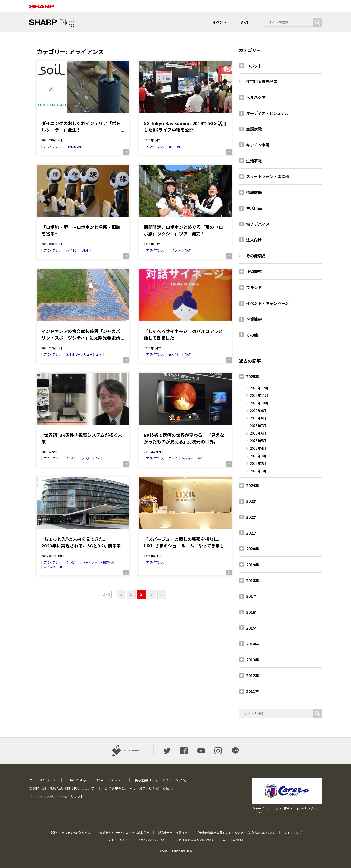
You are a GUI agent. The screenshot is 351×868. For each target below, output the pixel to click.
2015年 (253, 628)
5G (178, 146)
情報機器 (254, 192)
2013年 (253, 660)
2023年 (253, 501)
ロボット (254, 66)
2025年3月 (258, 456)
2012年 (253, 675)
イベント (219, 22)
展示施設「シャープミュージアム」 (162, 780)
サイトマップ (293, 833)
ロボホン (72, 250)
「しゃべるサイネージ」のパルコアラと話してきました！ (183, 334)
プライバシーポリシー (152, 840)
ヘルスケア (256, 97)
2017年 (253, 596)
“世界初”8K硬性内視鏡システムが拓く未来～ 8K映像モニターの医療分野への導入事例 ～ (82, 438)
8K (170, 146)
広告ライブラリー (110, 780)
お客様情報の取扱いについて (195, 840)
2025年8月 (258, 418)
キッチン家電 (258, 145)
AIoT (245, 22)
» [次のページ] (162, 595)
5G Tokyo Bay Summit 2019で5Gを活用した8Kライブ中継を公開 (185, 126)
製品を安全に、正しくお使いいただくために (139, 788)
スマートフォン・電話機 (268, 176)
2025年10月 (259, 403)
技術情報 (254, 272)
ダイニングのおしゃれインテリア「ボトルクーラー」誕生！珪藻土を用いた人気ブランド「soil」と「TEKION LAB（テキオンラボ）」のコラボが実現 (82, 127)
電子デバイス (258, 224)
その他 (252, 335)
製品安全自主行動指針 (173, 833)
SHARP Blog (76, 780)
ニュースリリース (43, 780)
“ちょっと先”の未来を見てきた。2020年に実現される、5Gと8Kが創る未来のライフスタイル (81, 542)
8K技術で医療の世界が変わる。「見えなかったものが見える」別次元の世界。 (184, 438)
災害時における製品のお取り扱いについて (62, 788)
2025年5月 (258, 441)
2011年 (253, 691)
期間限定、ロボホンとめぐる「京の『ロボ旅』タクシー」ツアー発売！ (183, 230)
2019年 (253, 565)
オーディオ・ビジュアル (267, 113)
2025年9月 (258, 410)
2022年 (253, 517)
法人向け (174, 354)
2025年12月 (259, 388)
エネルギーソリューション (84, 354)
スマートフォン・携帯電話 (97, 562)
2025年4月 (258, 448)
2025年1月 (258, 471)
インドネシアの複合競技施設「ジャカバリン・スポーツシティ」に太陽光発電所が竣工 (81, 334)
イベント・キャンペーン (268, 303)
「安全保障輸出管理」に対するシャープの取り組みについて (236, 833)
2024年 (253, 485)
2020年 (253, 549)
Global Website (233, 840)
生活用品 (254, 208)
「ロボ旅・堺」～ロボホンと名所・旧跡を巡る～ (81, 230)
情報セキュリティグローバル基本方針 (124, 833)
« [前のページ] (121, 595)
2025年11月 (259, 395)
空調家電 (254, 129)
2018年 (253, 580)
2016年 (253, 612)
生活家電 (254, 161)
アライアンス (53, 146)
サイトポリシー (118, 840)
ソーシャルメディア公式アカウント (56, 797)
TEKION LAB (74, 146)
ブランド (254, 287)
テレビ (70, 458)
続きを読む (126, 152)
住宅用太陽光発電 (262, 81)
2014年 (253, 644)
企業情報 (254, 319)
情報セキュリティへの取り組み (70, 833)
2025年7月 (258, 426)
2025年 (253, 376)
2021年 (253, 533)
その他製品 (256, 256)
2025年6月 (258, 433)
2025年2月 (258, 463)
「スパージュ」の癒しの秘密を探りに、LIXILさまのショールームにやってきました (184, 542)
